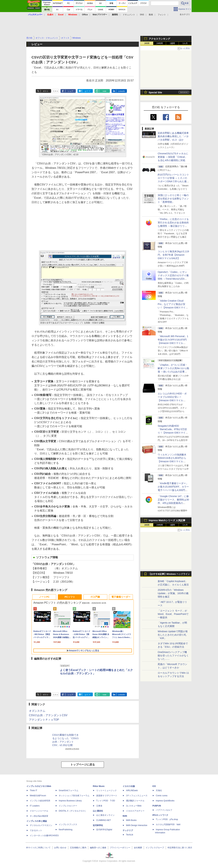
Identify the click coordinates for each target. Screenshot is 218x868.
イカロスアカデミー (135, 811)
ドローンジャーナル (39, 811)
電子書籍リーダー (121, 597)
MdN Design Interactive (137, 825)
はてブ (87, 91)
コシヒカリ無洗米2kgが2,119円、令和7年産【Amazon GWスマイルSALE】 (173, 255)
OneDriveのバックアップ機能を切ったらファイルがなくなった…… (173, 656)
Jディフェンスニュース (137, 796)
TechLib (130, 835)
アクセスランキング (159, 39)
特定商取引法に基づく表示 (180, 848)
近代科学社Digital (104, 830)
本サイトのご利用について (38, 848)
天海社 (159, 790)
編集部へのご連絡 (98, 848)
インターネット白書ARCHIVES (44, 836)
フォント (162, 15)
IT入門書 (95, 597)
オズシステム (37, 711)
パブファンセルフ (164, 810)
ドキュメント (129, 15)
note (104, 91)
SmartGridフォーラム (69, 790)
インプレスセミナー (68, 806)
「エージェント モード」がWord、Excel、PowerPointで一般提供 (173, 614)
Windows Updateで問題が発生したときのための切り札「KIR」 (173, 635)
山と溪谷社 (98, 811)
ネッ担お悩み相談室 (39, 816)
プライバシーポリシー (120, 848)
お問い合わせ (60, 848)
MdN (125, 816)
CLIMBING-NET (104, 820)
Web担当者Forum (38, 796)
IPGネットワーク (160, 815)
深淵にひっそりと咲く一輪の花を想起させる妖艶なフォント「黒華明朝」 (173, 199)
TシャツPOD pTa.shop (167, 819)
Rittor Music (99, 786)
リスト (56, 91)
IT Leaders (35, 806)
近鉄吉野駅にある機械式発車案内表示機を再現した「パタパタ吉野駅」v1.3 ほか (173, 136)
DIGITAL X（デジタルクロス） (73, 811)
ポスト (46, 91)
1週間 (172, 43)
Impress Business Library (70, 801)
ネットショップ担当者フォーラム (74, 796)
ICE (154, 786)
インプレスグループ (155, 848)
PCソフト (70, 597)
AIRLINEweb (132, 790)
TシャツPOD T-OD (106, 801)
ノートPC (44, 597)
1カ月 (185, 43)
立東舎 (99, 806)
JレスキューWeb (134, 806)
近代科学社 (98, 825)
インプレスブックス (68, 824)
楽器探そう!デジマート (107, 796)
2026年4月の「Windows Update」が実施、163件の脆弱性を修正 (173, 593)
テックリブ (128, 830)
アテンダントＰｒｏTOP (44, 720)
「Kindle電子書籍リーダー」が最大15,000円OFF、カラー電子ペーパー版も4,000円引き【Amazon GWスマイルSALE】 (173, 490)
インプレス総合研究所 (40, 801)
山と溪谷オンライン (105, 815)
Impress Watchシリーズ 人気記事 (167, 520)
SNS (142, 15)
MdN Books (131, 820)
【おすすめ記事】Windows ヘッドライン (169, 574)
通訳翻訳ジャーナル (135, 801)
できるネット (36, 830)
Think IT (33, 790)
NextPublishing (66, 830)
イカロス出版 (129, 786)
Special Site (155, 92)
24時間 (159, 43)
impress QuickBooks (165, 801)
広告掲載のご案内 (78, 848)
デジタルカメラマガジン (41, 825)
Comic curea (162, 796)
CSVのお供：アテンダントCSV (48, 715)
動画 (151, 15)
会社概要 (138, 848)
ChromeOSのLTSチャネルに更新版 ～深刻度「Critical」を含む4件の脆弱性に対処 (173, 157)
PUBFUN (157, 806)
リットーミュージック (106, 790)
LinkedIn (122, 91)
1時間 (147, 43)
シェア (70, 91)
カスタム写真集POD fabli (168, 824)
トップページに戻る (83, 765)
